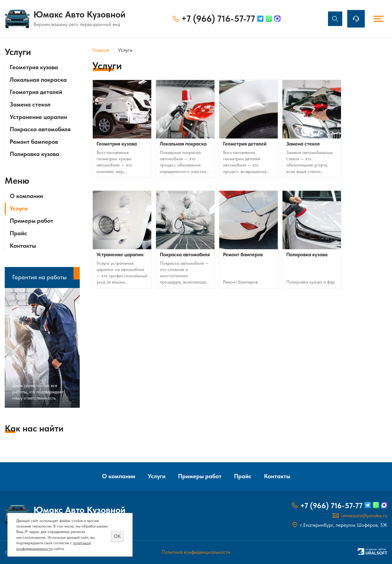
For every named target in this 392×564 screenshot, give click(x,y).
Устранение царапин (38, 117)
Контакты (23, 246)
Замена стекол (30, 104)
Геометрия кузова (34, 67)
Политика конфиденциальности (196, 552)
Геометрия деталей (36, 92)
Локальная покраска (38, 80)
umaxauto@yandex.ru (364, 516)
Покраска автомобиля (40, 129)
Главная (101, 50)
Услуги (19, 208)
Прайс (18, 233)
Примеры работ (31, 221)
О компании (26, 196)
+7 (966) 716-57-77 (217, 19)
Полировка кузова (34, 154)
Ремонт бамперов (34, 142)
